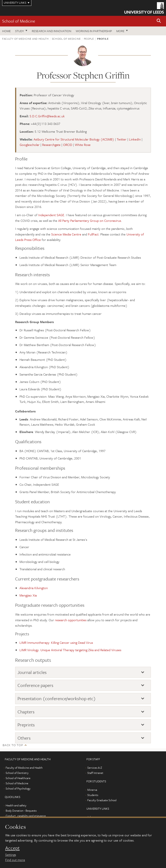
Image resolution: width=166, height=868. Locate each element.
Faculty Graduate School (102, 800)
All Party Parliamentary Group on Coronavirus (90, 221)
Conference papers (35, 685)
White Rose (83, 145)
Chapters (26, 712)
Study (20, 31)
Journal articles (32, 672)
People (89, 39)
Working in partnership (94, 31)
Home (6, 31)
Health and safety (16, 805)
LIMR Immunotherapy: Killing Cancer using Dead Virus (56, 642)
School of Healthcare (18, 778)
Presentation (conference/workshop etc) (57, 698)
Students (93, 795)
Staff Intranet (95, 773)
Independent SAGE (51, 215)
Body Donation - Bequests (21, 811)
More (120, 31)
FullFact (93, 234)
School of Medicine (19, 21)
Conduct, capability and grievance (26, 816)
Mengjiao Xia (28, 595)
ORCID (68, 145)
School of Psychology (18, 788)
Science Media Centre (66, 234)
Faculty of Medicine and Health (26, 39)
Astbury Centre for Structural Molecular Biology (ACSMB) (74, 139)
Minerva (92, 790)
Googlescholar (30, 145)
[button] (159, 21)
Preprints (26, 725)
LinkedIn (135, 139)
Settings (11, 855)
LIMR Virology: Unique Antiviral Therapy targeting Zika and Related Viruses (70, 650)
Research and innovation (52, 31)
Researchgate (51, 145)
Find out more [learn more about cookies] (15, 860)
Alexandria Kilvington (34, 588)
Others (24, 738)
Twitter (122, 139)
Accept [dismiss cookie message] (12, 848)
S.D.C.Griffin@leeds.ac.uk (47, 116)
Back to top (13, 745)
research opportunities (71, 620)
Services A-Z (95, 768)
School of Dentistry (17, 773)
